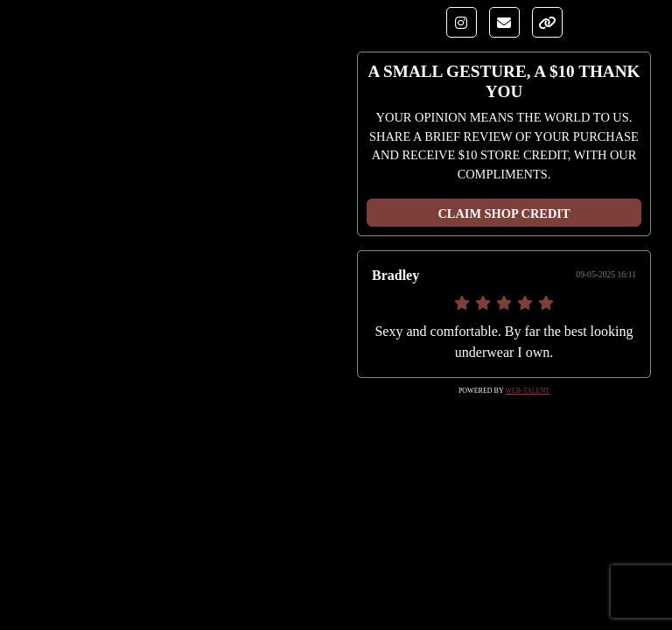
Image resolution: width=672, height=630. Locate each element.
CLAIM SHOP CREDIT (504, 213)
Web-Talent (527, 391)
